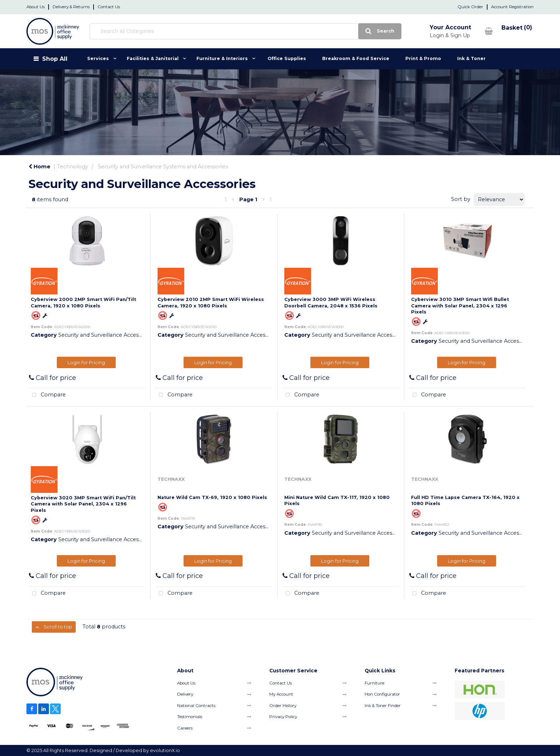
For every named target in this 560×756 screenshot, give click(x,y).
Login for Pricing (86, 362)
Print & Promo (423, 58)
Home (39, 167)
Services (98, 58)
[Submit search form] (354, 31)
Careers (185, 728)
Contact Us (109, 7)
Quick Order (470, 7)
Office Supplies (287, 58)
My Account (281, 694)
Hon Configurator (382, 694)
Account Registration (512, 7)
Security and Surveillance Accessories (106, 335)
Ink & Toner (471, 58)
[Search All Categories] (232, 31)
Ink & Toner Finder (383, 706)
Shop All (55, 59)
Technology (73, 167)
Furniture (374, 683)
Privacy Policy (283, 717)
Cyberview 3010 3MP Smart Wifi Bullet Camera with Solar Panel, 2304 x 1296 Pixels (460, 306)
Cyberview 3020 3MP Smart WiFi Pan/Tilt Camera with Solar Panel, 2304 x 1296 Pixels (83, 504)
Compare (47, 395)
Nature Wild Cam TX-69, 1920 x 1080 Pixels (212, 497)
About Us (36, 7)
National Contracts (196, 706)
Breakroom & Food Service (356, 58)
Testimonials (190, 717)
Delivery (185, 694)
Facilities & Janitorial (153, 58)
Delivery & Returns (71, 7)
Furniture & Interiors (222, 58)
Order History (283, 706)
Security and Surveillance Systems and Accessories (163, 167)
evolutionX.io (165, 750)
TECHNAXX (171, 479)
